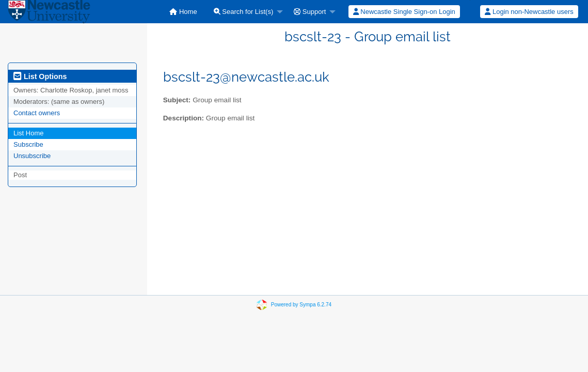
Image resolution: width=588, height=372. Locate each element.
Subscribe (28, 144)
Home (183, 12)
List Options (40, 76)
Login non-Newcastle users (529, 12)
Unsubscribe (32, 156)
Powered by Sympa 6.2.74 (301, 305)
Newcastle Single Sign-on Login (404, 12)
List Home (29, 133)
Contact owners (37, 113)
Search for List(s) (244, 12)
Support (310, 12)
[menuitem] (183, 12)
